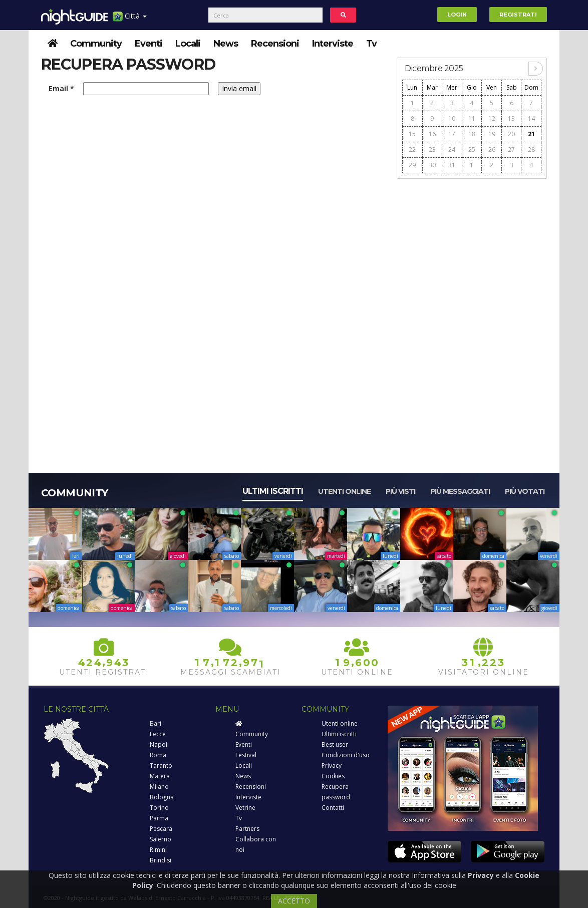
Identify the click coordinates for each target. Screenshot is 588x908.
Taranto (161, 766)
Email (61, 88)
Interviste (333, 44)
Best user (335, 744)
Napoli (159, 744)
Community (96, 44)
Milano (159, 787)
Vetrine (245, 808)
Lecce (158, 734)
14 (531, 118)
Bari (156, 723)
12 (492, 118)
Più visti (400, 491)
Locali (188, 44)
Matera (160, 776)
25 (472, 149)
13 (511, 118)
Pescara (161, 829)
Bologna (162, 797)
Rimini (158, 850)
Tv (371, 44)
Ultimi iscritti (273, 491)
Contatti (333, 808)
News (226, 44)
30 (432, 165)
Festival (246, 755)
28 (531, 149)
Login (457, 15)
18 (472, 134)
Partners (247, 829)
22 (412, 149)
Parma (159, 818)
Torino (159, 808)
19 (492, 134)
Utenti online (344, 491)
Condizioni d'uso (346, 755)
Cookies (333, 776)
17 (452, 134)
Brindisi (161, 860)
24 (452, 149)
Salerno (161, 839)
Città (130, 20)
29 (412, 165)
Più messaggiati (460, 491)
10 (452, 118)
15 (412, 134)
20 (511, 134)
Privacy (332, 766)
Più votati (525, 491)
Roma (158, 755)
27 (511, 149)
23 (432, 149)
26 (492, 149)
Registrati (518, 15)
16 (432, 134)
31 (452, 165)
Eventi (149, 44)
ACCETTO (294, 901)
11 (472, 118)
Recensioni (275, 44)
